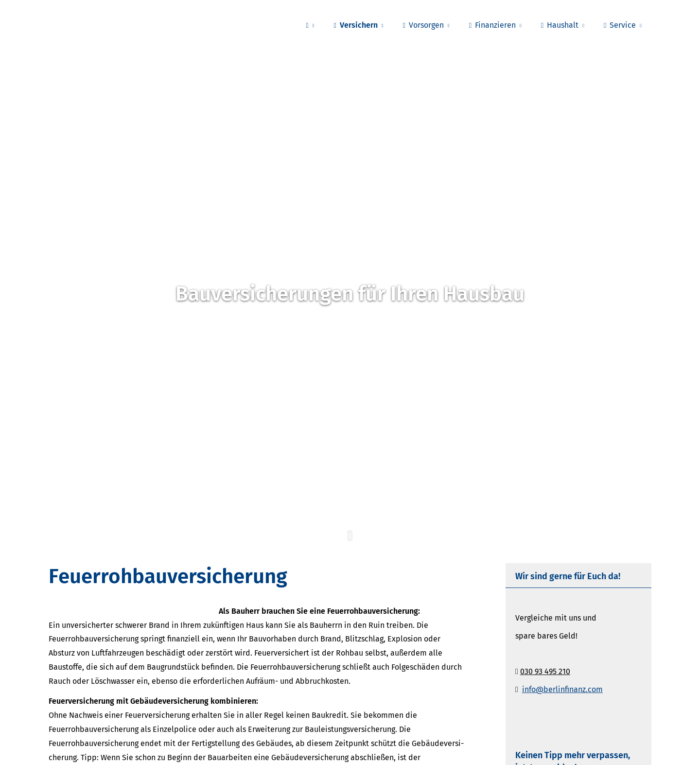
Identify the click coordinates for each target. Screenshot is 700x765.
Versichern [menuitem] (355, 25)
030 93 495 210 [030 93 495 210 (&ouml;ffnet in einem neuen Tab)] (545, 671)
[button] (350, 541)
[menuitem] (310, 25)
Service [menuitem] (620, 25)
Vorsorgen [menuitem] (423, 25)
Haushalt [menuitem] (560, 25)
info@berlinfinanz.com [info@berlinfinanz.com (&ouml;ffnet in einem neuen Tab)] (562, 689)
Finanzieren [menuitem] (492, 25)
